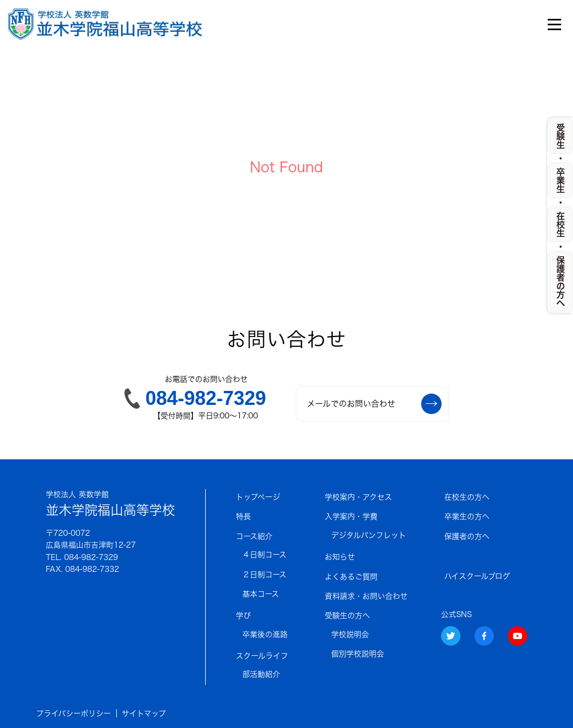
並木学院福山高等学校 (110, 503)
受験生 (561, 136)
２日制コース (264, 575)
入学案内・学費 (351, 516)
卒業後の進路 (265, 634)
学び (243, 615)
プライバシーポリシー (74, 713)
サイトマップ (144, 713)
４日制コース (264, 555)
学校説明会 (350, 634)
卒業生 (561, 180)
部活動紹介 (261, 674)
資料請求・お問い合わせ (366, 596)
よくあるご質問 (351, 577)
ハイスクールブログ (477, 576)
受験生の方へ (347, 615)
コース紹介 (254, 536)
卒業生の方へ (467, 516)
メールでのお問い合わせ (374, 404)
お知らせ (340, 557)
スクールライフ (262, 656)
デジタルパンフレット (369, 535)
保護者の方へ (467, 536)
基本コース (261, 594)
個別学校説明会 (358, 654)
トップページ (258, 497)
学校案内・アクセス (358, 497)
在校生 (561, 225)
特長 (243, 516)
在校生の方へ (467, 497)
